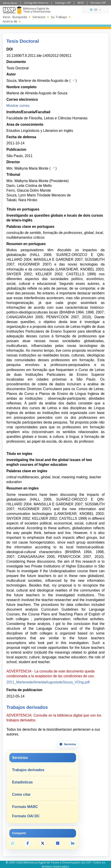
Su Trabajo (61, 17)
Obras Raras (10, 3)
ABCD (81, 3)
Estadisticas (22, 782)
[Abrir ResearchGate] (58, 843)
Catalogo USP (63, 3)
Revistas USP (98, 3)
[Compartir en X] (43, 843)
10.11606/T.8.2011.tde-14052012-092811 (39, 56)
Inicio (7, 17)
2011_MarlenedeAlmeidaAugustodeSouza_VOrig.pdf (48, 682)
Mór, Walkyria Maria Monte (27, 168)
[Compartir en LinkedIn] (73, 843)
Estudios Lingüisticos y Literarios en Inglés (40, 131)
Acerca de (12, 21)
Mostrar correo (18, 106)
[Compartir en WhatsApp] (13, 843)
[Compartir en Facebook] (28, 843)
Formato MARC (25, 807)
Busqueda (21, 17)
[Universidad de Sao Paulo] (9, 10)
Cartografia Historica (36, 3)
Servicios (41, 17)
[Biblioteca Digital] (19, 10)
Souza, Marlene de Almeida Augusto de (37, 81)
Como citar (21, 794)
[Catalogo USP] (73, 80)
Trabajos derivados (28, 770)
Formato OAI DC (26, 816)
